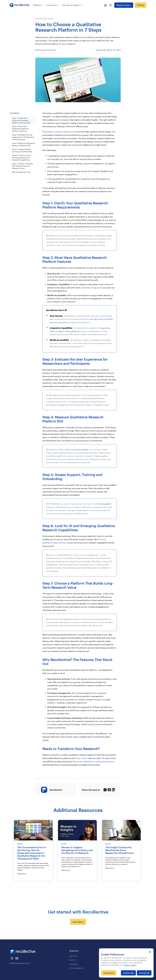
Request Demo (124, 5)
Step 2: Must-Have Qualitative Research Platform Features (21, 129)
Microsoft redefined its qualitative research (94, 761)
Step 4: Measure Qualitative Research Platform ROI (23, 144)
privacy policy (130, 965)
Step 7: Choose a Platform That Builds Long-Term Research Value (23, 166)
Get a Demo (78, 922)
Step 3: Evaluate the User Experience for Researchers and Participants (23, 137)
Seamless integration (92, 288)
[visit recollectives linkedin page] (12, 958)
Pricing (140, 5)
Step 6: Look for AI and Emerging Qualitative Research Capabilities (21, 158)
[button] (38, 5)
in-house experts (103, 504)
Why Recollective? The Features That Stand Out (22, 173)
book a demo (82, 758)
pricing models (81, 449)
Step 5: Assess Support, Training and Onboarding (22, 150)
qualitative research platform (58, 132)
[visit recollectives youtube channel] (17, 958)
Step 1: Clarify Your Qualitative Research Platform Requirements (21, 120)
